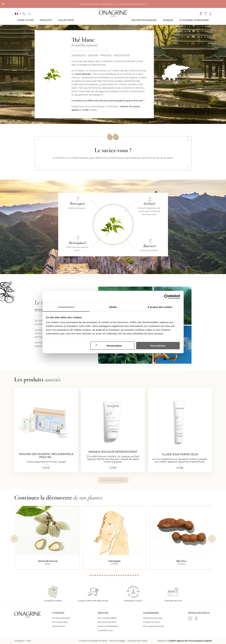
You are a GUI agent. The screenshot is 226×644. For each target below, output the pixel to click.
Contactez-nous (105, 630)
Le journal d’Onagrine (194, 20)
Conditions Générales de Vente (93, 641)
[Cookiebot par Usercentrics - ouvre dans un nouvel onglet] (166, 297)
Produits (46, 20)
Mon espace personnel (153, 626)
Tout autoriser (158, 346)
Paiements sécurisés (153, 618)
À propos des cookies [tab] (160, 307)
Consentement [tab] (66, 307)
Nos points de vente (107, 622)
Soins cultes (25, 20)
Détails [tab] (113, 307)
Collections (66, 20)
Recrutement (59, 626)
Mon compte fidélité (107, 618)
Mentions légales (117, 641)
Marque (168, 20)
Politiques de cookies (137, 641)
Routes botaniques (144, 20)
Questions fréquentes (108, 626)
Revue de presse (60, 622)
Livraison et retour (151, 622)
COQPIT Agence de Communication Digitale (190, 641)
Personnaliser (109, 345)
